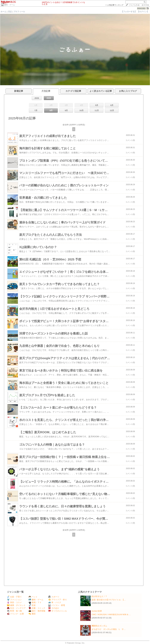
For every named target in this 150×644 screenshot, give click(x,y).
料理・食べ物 (14, 611)
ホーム (4, 12)
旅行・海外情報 (37, 611)
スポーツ (54, 597)
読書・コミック (37, 608)
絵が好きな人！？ (99, 596)
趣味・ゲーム (10, 5)
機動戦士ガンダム (99, 626)
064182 (141, 8)
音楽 (32, 605)
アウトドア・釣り (58, 600)
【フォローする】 (129, 12)
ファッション (14, 600)
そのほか (54, 608)
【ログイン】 (143, 12)
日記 (10, 12)
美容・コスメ (14, 602)
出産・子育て (14, 597)
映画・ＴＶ (35, 602)
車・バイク (55, 602)
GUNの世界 (97, 611)
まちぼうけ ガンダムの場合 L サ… (109, 629)
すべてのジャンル (58, 611)
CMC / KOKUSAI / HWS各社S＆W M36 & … (111, 614)
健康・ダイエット (16, 605)
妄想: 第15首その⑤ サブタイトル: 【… (109, 600)
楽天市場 (145, 5)
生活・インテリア (16, 608)
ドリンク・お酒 (15, 614)
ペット (33, 597)
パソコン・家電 (57, 605)
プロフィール (19, 12)
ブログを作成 (134, 5)
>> (114, 5)
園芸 (32, 614)
